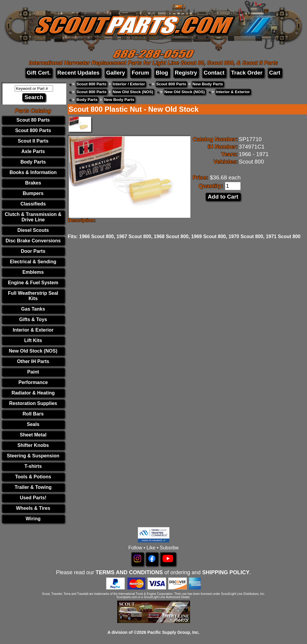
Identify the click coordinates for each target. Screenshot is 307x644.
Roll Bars (33, 414)
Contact (214, 73)
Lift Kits (33, 340)
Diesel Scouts (33, 230)
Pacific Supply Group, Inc (173, 632)
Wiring (33, 519)
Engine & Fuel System (33, 283)
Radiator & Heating (33, 393)
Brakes (33, 183)
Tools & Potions (33, 477)
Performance (33, 382)
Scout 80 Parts (33, 120)
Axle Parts (33, 151)
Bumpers (33, 193)
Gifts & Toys (33, 319)
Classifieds (33, 204)
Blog (162, 73)
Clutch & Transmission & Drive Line (33, 217)
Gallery (116, 73)
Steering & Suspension (33, 456)
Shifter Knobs (33, 445)
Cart (275, 73)
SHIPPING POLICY (226, 572)
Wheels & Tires (33, 508)
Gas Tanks (33, 309)
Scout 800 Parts (33, 130)
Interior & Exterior (33, 330)
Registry (186, 73)
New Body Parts (208, 84)
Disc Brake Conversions (33, 241)
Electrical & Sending (33, 262)
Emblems (33, 272)
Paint (33, 372)
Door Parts (33, 251)
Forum (140, 73)
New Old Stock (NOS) (33, 351)
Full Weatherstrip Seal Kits (33, 296)
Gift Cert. (39, 73)
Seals (33, 424)
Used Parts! (33, 498)
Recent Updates (78, 73)
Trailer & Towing (33, 487)
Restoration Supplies (33, 403)
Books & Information (33, 172)
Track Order (247, 73)
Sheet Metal (33, 435)
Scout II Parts (33, 141)
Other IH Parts (33, 361)
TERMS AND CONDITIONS (129, 572)
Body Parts (33, 162)
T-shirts (33, 466)
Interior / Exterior (129, 84)
